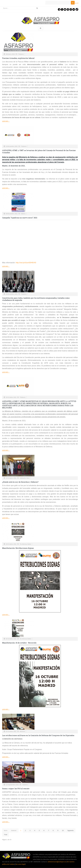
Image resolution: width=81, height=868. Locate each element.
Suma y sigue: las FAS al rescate (16, 789)
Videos (23, 214)
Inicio (6, 830)
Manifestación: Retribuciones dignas (18, 548)
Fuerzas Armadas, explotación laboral (18, 58)
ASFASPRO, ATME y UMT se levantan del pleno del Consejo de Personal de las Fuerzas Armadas (39, 151)
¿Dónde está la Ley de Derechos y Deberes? (20, 482)
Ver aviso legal (20, 864)
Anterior (14, 830)
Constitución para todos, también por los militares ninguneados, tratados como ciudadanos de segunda (36, 299)
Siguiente (70, 830)
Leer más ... (6, 121)
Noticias (22, 731)
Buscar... (2, 7)
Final (6, 835)
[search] (21, 8)
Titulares (21, 54)
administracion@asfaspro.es (57, 862)
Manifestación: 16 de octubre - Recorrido (19, 643)
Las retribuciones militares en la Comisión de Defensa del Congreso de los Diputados (38, 735)
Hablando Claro (25, 478)
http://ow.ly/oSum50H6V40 (26, 263)
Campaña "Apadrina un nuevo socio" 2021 (20, 218)
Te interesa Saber (26, 544)
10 (63, 830)
